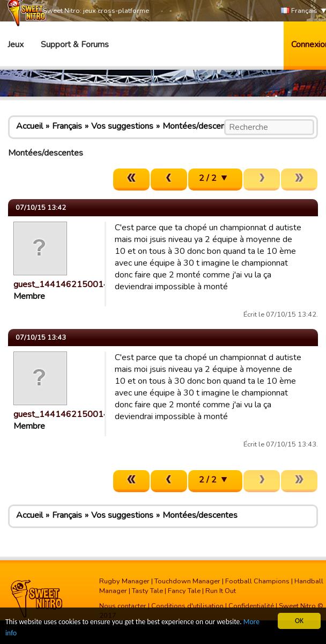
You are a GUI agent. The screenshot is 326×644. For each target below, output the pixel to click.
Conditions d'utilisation (187, 606)
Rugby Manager (124, 581)
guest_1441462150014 (61, 284)
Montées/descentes (200, 126)
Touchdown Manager (187, 581)
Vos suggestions (122, 126)
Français (299, 11)
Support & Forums (75, 45)
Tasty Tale (147, 591)
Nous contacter (123, 606)
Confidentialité (251, 606)
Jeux (16, 45)
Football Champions (257, 581)
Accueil (29, 126)
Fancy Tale (184, 591)
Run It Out (221, 591)
